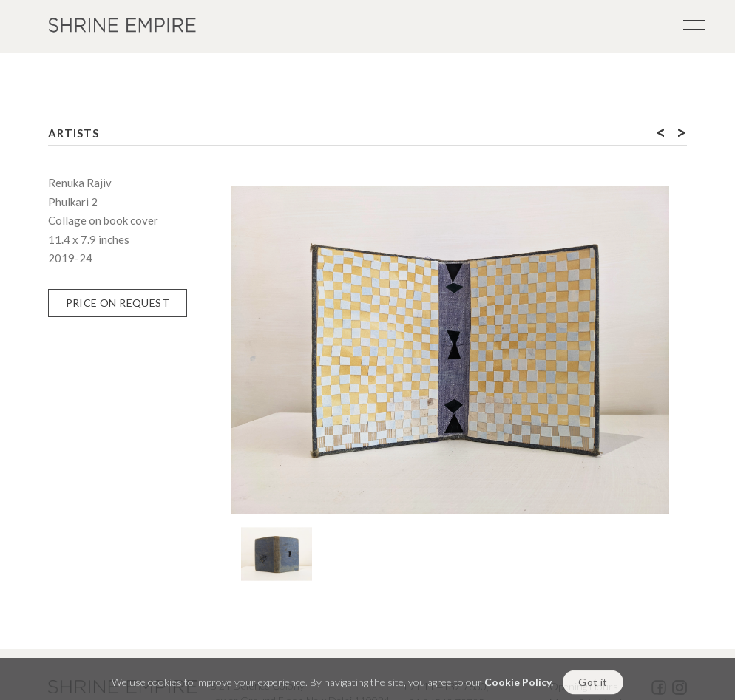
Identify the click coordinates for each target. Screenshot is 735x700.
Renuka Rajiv (80, 183)
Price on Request (118, 303)
